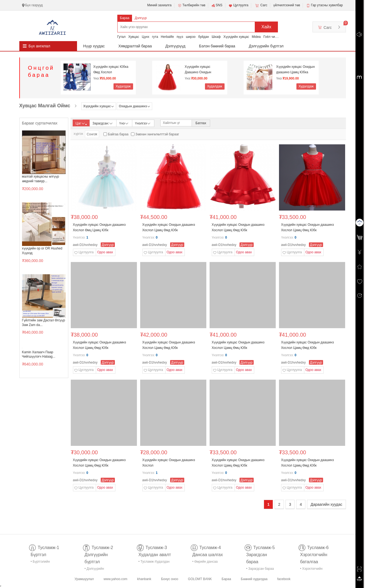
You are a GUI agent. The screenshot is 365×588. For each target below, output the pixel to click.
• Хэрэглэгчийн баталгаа (311, 570)
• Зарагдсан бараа (260, 569)
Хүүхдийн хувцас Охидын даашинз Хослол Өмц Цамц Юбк (99, 227)
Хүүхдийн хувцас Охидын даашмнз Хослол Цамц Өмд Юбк (99, 345)
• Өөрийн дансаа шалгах (205, 563)
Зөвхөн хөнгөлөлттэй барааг (157, 134)
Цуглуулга (238, 5)
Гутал (122, 37)
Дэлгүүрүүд (176, 46)
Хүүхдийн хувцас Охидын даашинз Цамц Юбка (296, 69)
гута (155, 37)
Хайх (266, 27)
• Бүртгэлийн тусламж (40, 563)
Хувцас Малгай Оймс (45, 106)
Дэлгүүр (141, 18)
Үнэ (124, 123)
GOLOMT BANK (200, 579)
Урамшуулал (84, 579)
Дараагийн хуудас (326, 504)
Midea (256, 37)
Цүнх (146, 37)
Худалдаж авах (123, 87)
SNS (217, 5)
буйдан (204, 37)
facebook (284, 579)
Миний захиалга (159, 5)
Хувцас (134, 37)
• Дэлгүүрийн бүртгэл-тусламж (97, 570)
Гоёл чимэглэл (274, 37)
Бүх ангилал (39, 46)
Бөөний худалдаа (254, 579)
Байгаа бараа (118, 134)
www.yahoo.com (115, 579)
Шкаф (216, 37)
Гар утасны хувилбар (327, 5)
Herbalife (167, 37)
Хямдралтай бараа (135, 46)
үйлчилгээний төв (287, 5)
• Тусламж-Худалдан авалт (154, 563)
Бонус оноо (170, 579)
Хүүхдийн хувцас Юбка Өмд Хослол (111, 69)
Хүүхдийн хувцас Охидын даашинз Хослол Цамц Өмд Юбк (169, 227)
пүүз (180, 37)
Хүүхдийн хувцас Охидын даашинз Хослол (169, 463)
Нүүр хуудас (94, 46)
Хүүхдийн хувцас (236, 37)
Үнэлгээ (143, 123)
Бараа (125, 18)
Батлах (201, 123)
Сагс (261, 5)
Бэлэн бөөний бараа (217, 46)
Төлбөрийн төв (191, 5)
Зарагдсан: (103, 123)
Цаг (81, 123)
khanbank (144, 579)
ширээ (191, 37)
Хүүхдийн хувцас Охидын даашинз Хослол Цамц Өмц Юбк (308, 227)
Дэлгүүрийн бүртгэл (266, 46)
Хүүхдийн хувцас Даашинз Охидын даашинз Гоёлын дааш (202, 70)
